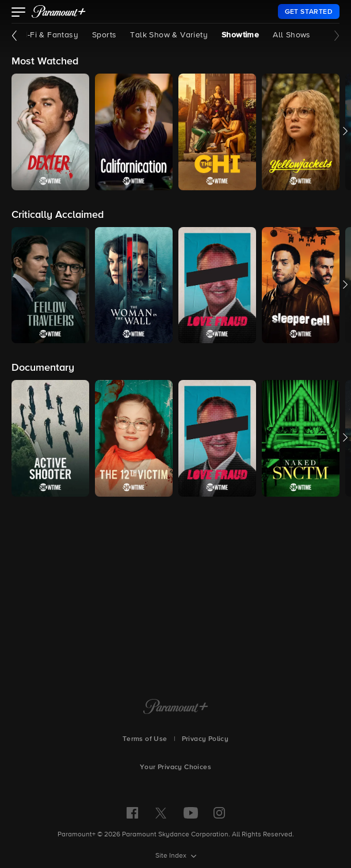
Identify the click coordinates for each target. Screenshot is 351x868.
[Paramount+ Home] (176, 708)
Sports (104, 35)
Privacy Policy (205, 739)
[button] (19, 13)
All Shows (292, 35)
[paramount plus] (59, 11)
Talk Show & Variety (169, 35)
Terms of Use (145, 739)
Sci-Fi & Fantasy (47, 35)
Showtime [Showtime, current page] (240, 35)
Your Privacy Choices (175, 767)
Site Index (172, 856)
